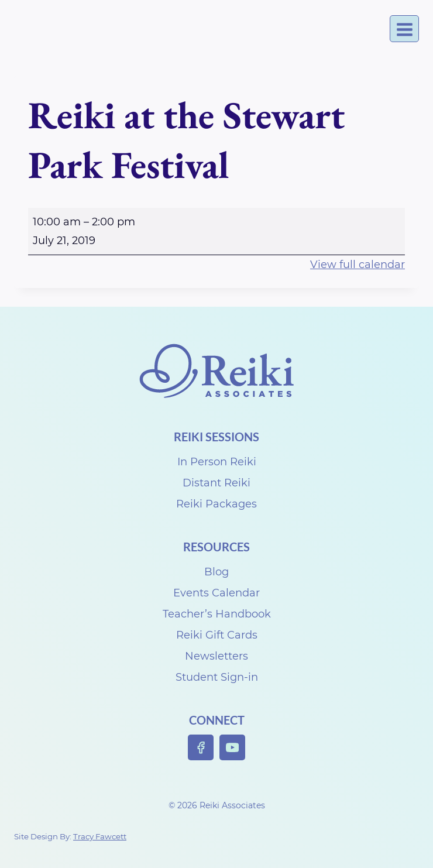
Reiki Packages (216, 504)
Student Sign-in (217, 677)
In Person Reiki (217, 462)
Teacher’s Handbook (217, 614)
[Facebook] (201, 748)
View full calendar (358, 265)
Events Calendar (216, 593)
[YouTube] (233, 748)
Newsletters (216, 656)
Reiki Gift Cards (217, 635)
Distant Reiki (216, 483)
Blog (216, 572)
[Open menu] (404, 29)
